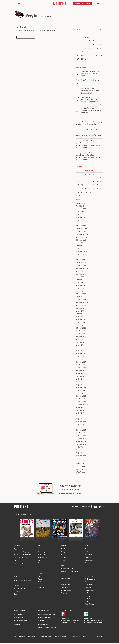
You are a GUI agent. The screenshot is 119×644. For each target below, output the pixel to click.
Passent (87, 549)
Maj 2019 (79, 283)
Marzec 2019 (81, 289)
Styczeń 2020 (81, 260)
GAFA (40, 585)
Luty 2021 (80, 223)
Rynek (39, 570)
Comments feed (82, 470)
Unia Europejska (43, 552)
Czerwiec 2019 (81, 280)
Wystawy (64, 560)
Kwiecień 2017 (81, 354)
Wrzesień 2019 (81, 272)
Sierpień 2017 (81, 343)
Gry (62, 566)
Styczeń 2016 (81, 396)
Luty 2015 (80, 428)
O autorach (90, 17)
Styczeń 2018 (81, 328)
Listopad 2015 (81, 402)
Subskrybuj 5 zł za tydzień (70, 493)
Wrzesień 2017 (81, 340)
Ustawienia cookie (43, 625)
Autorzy (88, 596)
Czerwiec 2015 (81, 416)
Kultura (64, 546)
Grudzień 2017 (81, 331)
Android (66, 619)
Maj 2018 (79, 317)
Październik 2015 (82, 405)
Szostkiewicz (89, 555)
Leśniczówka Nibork (46, 637)
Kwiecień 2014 (81, 456)
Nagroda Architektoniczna (70, 571)
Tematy (87, 599)
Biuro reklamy (18, 615)
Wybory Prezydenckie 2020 (23, 580)
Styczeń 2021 (81, 226)
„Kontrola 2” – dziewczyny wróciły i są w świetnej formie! (89, 123)
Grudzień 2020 (81, 229)
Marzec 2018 (81, 323)
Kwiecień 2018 (81, 320)
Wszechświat (66, 585)
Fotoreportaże (90, 590)
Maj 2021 (79, 215)
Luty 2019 (80, 292)
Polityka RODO (42, 621)
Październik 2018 (82, 303)
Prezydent (18, 591)
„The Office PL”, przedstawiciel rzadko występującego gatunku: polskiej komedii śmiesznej (89, 144)
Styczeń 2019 (81, 294)
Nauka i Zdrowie (66, 579)
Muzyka (64, 552)
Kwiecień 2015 (81, 422)
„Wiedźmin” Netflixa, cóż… (91, 130)
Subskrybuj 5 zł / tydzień (83, 3)
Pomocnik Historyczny (22, 552)
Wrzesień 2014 (81, 442)
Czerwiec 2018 (81, 314)
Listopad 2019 (81, 266)
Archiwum (88, 593)
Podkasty (88, 588)
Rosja (39, 560)
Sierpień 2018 (81, 309)
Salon (16, 560)
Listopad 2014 (81, 436)
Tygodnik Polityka (20, 549)
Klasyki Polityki (90, 582)
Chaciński (88, 558)
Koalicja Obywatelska (21, 589)
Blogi (86, 546)
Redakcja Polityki (19, 611)
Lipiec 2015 (80, 413)
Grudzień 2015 (81, 399)
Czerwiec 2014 (81, 450)
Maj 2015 (79, 419)
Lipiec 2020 (80, 243)
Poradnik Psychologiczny (22, 555)
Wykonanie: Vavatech (75, 637)
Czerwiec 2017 (81, 348)
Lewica (16, 586)
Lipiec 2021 (80, 212)
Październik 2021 (82, 206)
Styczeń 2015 (81, 430)
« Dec (78, 62)
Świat (39, 546)
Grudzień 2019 (81, 263)
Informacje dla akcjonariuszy (47, 628)
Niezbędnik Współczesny (22, 558)
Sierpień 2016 (81, 377)
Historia (88, 574)
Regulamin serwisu (43, 611)
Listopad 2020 (81, 232)
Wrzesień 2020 (81, 238)
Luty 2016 (80, 394)
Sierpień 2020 (81, 240)
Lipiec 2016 (80, 379)
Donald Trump (43, 555)
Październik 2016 (82, 371)
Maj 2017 (79, 351)
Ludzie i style (89, 576)
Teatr (63, 563)
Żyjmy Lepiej (18, 563)
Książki (64, 549)
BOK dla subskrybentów (21, 621)
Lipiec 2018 (80, 311)
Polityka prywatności (44, 618)
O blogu (100, 17)
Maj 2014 (79, 453)
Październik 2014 (82, 439)
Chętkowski (89, 560)
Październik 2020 (82, 235)
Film (63, 555)
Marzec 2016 (81, 391)
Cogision (60, 637)
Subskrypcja (86, 507)
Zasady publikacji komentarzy (47, 615)
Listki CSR (41, 588)
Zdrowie (64, 582)
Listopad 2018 (81, 300)
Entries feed (80, 467)
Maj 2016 (79, 385)
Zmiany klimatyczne (68, 590)
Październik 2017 (82, 337)
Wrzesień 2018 (81, 306)
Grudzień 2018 (81, 297)
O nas (87, 602)
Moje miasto (89, 585)
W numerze (17, 546)
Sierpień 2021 (81, 209)
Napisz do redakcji (20, 618)
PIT (39, 576)
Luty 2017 (80, 360)
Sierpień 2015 (81, 411)
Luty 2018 (80, 326)
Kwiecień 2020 (81, 252)
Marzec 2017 (81, 357)
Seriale (64, 558)
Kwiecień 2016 (81, 388)
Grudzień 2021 (81, 204)
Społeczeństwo (90, 579)
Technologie (65, 588)
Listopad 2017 (81, 334)
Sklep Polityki (90, 604)
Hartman (88, 552)
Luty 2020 (80, 257)
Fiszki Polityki (89, 619)
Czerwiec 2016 (81, 382)
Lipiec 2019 (80, 277)
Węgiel (40, 579)
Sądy (16, 594)
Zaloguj (98, 3)
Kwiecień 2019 (81, 286)
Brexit (40, 549)
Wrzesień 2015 (81, 408)
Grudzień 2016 (81, 365)
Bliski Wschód (42, 558)
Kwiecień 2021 (81, 218)
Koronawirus (18, 570)
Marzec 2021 (81, 221)
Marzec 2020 (81, 255)
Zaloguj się (80, 464)
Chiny (40, 563)
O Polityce (17, 625)
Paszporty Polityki (67, 569)
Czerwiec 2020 (82, 246)
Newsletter (74, 507)
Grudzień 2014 (81, 433)
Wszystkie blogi (90, 563)
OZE (39, 582)
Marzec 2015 (81, 425)
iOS (62, 619)
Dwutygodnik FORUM (20, 637)
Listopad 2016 (81, 368)
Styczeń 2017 (81, 362)
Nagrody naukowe (67, 593)
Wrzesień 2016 (81, 374)
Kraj (15, 577)
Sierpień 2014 (81, 445)
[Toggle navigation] (19, 4)
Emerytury (41, 574)
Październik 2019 (82, 269)
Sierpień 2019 (81, 275)
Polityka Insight (33, 637)
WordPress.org (81, 472)
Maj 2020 (80, 249)
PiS (15, 583)
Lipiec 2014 (80, 447)
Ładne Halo (65, 637)
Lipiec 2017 (80, 345)
